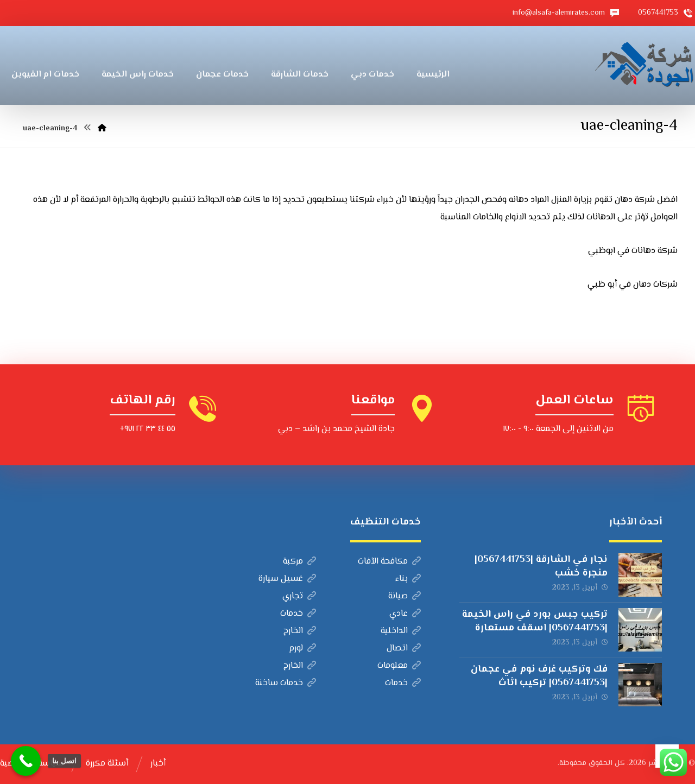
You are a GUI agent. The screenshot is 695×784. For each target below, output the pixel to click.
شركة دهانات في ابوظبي (633, 251)
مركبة (299, 562)
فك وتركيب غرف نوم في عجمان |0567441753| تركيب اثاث (539, 676)
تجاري (299, 596)
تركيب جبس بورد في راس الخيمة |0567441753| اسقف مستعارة (535, 621)
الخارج (300, 631)
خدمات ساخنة (286, 683)
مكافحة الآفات (389, 562)
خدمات (298, 614)
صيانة (405, 596)
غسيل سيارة (287, 579)
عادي (405, 614)
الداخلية (401, 631)
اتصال (404, 649)
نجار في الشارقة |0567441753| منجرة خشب (541, 567)
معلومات (399, 666)
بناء (408, 579)
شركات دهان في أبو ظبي (633, 285)
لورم (302, 649)
